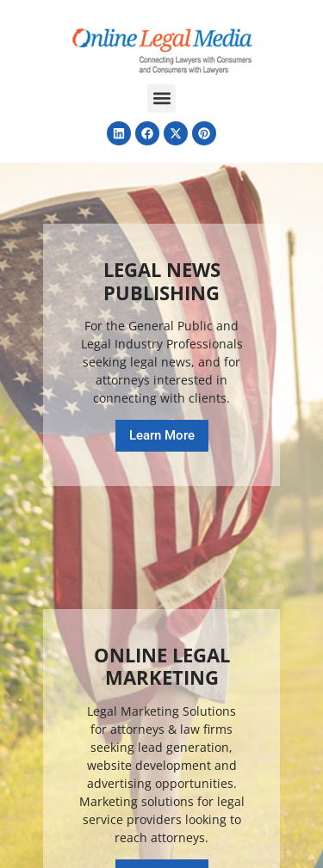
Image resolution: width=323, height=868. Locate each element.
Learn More (162, 435)
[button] (161, 98)
